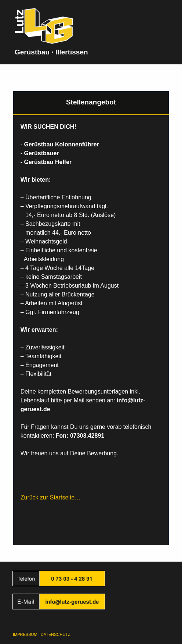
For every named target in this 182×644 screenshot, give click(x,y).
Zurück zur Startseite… (51, 497)
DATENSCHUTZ (56, 634)
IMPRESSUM (25, 634)
